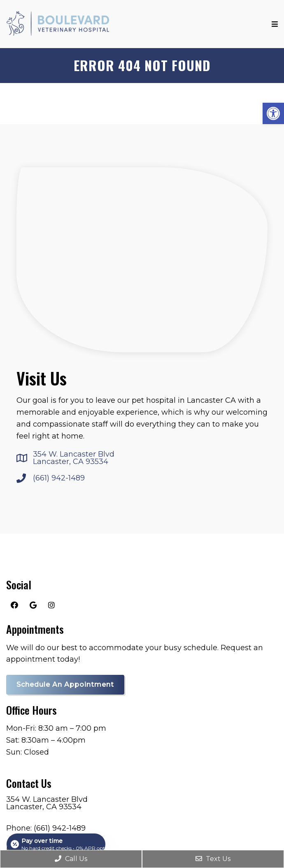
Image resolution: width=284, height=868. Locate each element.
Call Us (71, 859)
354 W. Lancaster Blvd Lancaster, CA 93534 (74, 458)
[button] (273, 113)
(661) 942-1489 (59, 478)
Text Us (213, 859)
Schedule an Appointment (65, 684)
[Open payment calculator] (56, 844)
